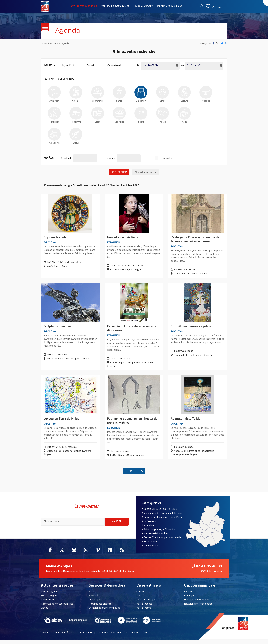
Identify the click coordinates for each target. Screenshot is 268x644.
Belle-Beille (149, 546)
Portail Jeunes (144, 608)
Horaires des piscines (100, 608)
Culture (140, 596)
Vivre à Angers (143, 7)
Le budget (189, 600)
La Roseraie (149, 525)
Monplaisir (148, 529)
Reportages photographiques (57, 608)
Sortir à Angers (49, 600)
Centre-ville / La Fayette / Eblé (159, 513)
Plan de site (132, 637)
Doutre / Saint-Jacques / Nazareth (161, 542)
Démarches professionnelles (104, 612)
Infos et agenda (50, 596)
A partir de (66, 157)
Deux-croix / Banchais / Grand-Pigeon (163, 521)
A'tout (92, 596)
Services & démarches (115, 7)
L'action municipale (169, 7)
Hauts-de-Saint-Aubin (155, 538)
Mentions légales (64, 637)
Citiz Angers (95, 604)
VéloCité (93, 600)
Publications (48, 604)
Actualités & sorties (84, 7)
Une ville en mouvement (197, 604)
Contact (45, 637)
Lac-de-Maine (150, 550)
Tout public (167, 158)
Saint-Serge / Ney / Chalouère (159, 533)
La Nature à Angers (147, 604)
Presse (147, 637)
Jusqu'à (111, 157)
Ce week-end (116, 64)
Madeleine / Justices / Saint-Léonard (162, 517)
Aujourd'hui (70, 64)
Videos (45, 612)
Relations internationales (198, 608)
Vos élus (188, 596)
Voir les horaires (212, 576)
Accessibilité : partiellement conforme (100, 637)
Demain (94, 64)
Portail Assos (144, 612)
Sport (139, 600)
